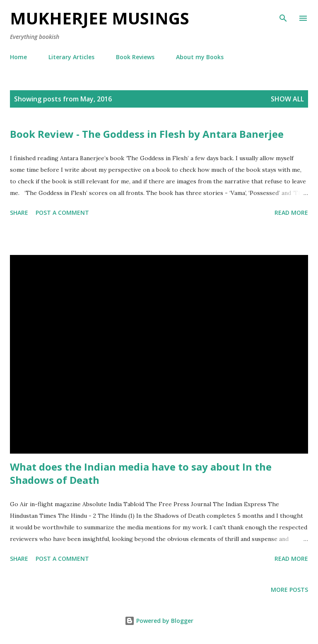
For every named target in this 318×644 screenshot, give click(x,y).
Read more (291, 213)
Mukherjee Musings (100, 18)
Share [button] (19, 213)
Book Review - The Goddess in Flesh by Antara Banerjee (147, 134)
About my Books (200, 57)
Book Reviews (135, 57)
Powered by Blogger (159, 621)
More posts (289, 590)
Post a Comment (62, 213)
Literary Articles (71, 57)
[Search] (283, 15)
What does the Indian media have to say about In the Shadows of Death (141, 473)
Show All (287, 99)
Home (18, 57)
